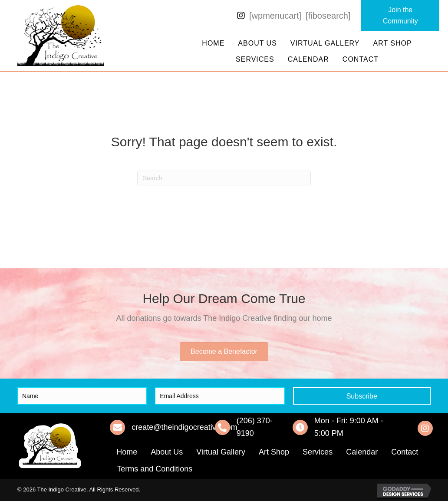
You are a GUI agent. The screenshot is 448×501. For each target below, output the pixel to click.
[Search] (224, 178)
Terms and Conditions (155, 469)
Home (213, 43)
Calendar (308, 59)
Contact (361, 59)
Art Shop (393, 43)
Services (255, 59)
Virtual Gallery (325, 43)
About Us (257, 43)
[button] (400, 15)
